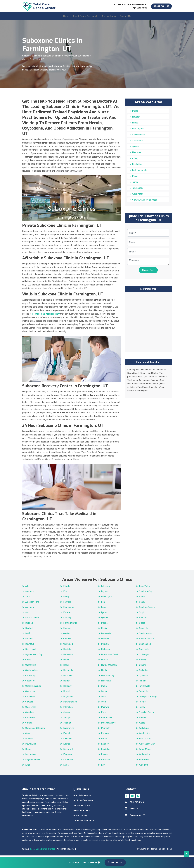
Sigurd (142, 625)
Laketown (106, 588)
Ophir (104, 698)
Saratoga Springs (147, 609)
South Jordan (145, 635)
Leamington (107, 598)
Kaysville (68, 740)
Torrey (142, 709)
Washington (138, 196)
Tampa (135, 184)
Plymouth (106, 730)
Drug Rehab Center (83, 797)
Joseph (67, 719)
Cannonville (31, 667)
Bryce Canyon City (34, 656)
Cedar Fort (30, 682)
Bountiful (30, 646)
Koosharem (69, 761)
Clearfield (30, 714)
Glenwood (68, 646)
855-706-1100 (160, 6)
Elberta (67, 588)
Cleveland (30, 719)
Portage (105, 735)
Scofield (143, 619)
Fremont (67, 630)
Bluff (28, 635)
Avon (28, 614)
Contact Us (125, 18)
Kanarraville (69, 730)
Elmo (66, 593)
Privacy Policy (80, 817)
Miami (135, 178)
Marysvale (106, 635)
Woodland (144, 761)
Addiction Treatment (83, 802)
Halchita (67, 651)
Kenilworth (68, 751)
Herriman (68, 677)
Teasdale (143, 693)
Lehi (103, 603)
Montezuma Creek (110, 656)
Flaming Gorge (70, 625)
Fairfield (67, 603)
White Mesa (145, 751)
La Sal (66, 766)
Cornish (29, 724)
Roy (103, 766)
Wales (142, 724)
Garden (67, 635)
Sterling (143, 661)
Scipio (142, 614)
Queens (136, 148)
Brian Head (30, 651)
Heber (66, 667)
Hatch (66, 661)
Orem (104, 703)
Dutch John (31, 756)
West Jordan (145, 740)
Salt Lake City (146, 593)
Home (66, 18)
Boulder (29, 640)
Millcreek (106, 651)
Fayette (67, 614)
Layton (104, 593)
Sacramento (138, 142)
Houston (136, 118)
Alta (27, 588)
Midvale (105, 646)
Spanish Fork (145, 646)
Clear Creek (31, 709)
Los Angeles (138, 130)
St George (144, 656)
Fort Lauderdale (140, 172)
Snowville (144, 630)
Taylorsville (145, 688)
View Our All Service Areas (145, 201)
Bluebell (29, 630)
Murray (104, 661)
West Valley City (147, 745)
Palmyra (105, 709)
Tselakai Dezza (146, 714)
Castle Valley (32, 672)
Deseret (29, 740)
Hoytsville (68, 698)
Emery (66, 598)
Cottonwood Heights (35, 730)
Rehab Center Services (84, 18)
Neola (104, 672)
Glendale (67, 640)
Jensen (67, 714)
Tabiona (143, 682)
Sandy (142, 603)
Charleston (30, 693)
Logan (104, 609)
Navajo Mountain (109, 667)
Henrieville (68, 672)
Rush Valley (145, 588)
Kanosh (67, 735)
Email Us (131, 810)
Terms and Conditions (84, 822)
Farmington (69, 609)
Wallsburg (144, 730)
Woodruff (144, 766)
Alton (28, 598)
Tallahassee (138, 190)
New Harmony (108, 677)
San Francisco (139, 136)
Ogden (104, 693)
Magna (104, 625)
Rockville (105, 761)
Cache (28, 661)
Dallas (135, 112)
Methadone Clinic (82, 812)
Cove (28, 735)
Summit (143, 667)
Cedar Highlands (33, 688)
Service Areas (109, 18)
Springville (144, 651)
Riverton (105, 756)
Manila (104, 630)
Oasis (104, 688)
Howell (67, 693)
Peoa (104, 714)
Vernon (142, 719)
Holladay (67, 688)
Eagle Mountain (33, 761)
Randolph (106, 751)
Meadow (105, 640)
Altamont (30, 593)
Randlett (105, 745)
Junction (67, 724)
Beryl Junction (32, 619)
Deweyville (31, 745)
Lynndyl (105, 619)
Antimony (30, 609)
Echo (28, 766)
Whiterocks (144, 756)
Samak (142, 598)
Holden (67, 682)
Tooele (142, 703)
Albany (135, 160)
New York (137, 154)
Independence (70, 703)
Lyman (104, 614)
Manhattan (137, 166)
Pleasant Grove (108, 724)
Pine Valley (106, 719)
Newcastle (106, 682)
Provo (104, 740)
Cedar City (30, 677)
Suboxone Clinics (82, 807)
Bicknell (29, 625)
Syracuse (144, 677)
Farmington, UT (135, 817)
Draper (28, 751)
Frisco (135, 124)
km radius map (148, 323)
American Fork (32, 603)
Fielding (67, 619)
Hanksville (68, 656)
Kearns (67, 745)
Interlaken (68, 709)
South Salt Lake (147, 640)
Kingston (67, 756)
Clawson (29, 703)
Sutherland (144, 672)
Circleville (30, 698)
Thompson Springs (148, 698)
